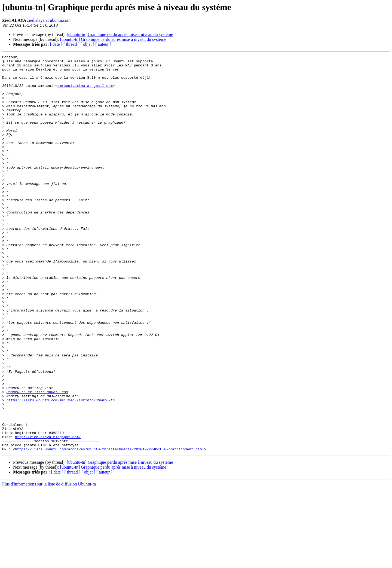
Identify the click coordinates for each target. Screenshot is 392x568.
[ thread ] (71, 44)
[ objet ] (87, 44)
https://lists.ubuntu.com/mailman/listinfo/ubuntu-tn (61, 469)
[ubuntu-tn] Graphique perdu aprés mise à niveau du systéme (120, 34)
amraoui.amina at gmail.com (85, 92)
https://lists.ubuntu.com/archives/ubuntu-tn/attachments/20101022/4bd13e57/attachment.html (109, 528)
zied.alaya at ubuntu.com (49, 20)
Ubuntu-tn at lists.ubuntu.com (37, 460)
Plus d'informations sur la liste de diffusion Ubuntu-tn (49, 563)
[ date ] (56, 44)
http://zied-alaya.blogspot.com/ (48, 514)
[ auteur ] (103, 44)
